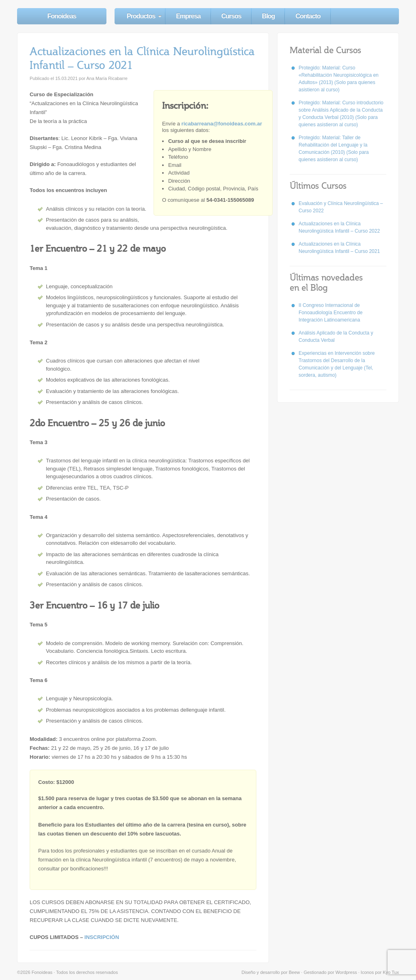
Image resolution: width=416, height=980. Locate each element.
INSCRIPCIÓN (102, 937)
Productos (141, 16)
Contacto (308, 16)
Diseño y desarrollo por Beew (271, 972)
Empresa (188, 16)
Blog (269, 16)
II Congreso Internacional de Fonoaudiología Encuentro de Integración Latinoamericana (330, 313)
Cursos (231, 16)
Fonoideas (62, 16)
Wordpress (346, 972)
